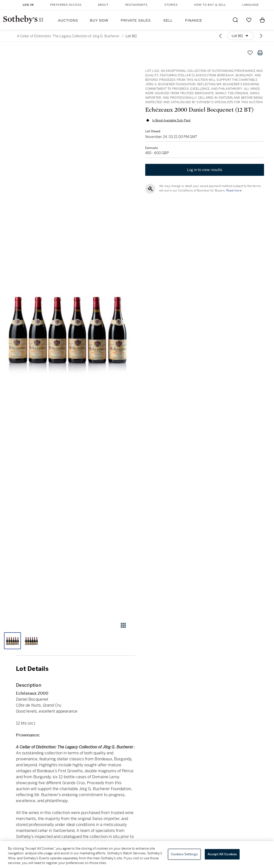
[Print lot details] (260, 53)
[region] (137, 855)
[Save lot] (250, 53)
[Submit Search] (235, 20)
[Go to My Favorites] (249, 20)
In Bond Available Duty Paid (171, 120)
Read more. (234, 191)
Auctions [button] (68, 20)
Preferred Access (66, 5)
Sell (168, 20)
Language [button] (251, 5)
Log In (28, 5)
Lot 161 (131, 36)
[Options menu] (241, 36)
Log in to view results (205, 170)
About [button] (103, 5)
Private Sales (136, 20)
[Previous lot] (220, 36)
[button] (68, 330)
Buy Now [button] (99, 20)
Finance (194, 20)
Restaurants (136, 5)
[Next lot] (261, 36)
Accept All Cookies (222, 854)
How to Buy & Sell (210, 5)
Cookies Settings (184, 854)
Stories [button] (171, 5)
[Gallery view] (123, 625)
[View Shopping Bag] (262, 20)
